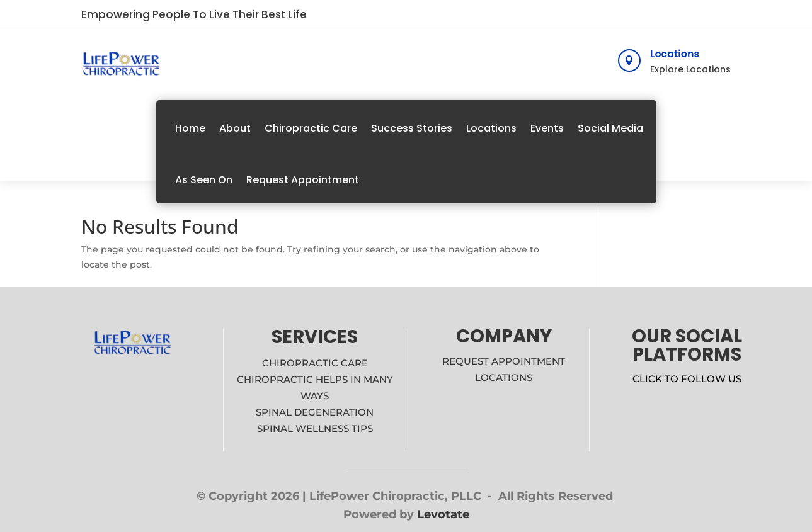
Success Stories (412, 128)
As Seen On (204, 180)
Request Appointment (303, 180)
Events (547, 128)
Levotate (443, 514)
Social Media (610, 128)
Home (190, 128)
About (235, 128)
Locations (675, 54)
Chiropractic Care (311, 128)
